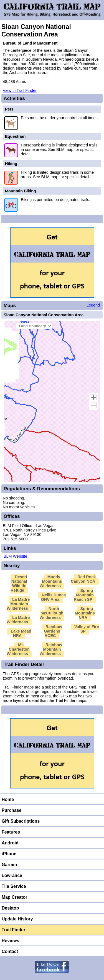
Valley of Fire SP (87, 629)
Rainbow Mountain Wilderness (51, 649)
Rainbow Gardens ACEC (53, 631)
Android (10, 843)
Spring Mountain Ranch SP (84, 595)
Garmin (9, 865)
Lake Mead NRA (21, 633)
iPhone (9, 854)
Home (8, 799)
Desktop (10, 908)
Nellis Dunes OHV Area (54, 597)
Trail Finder (13, 930)
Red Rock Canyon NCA (83, 579)
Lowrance (12, 875)
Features (11, 832)
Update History (17, 919)
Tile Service (14, 886)
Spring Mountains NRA (85, 613)
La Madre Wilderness (18, 620)
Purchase (12, 810)
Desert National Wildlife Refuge (19, 584)
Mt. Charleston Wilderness (18, 649)
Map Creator (14, 897)
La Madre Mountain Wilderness (18, 604)
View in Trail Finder (20, 90)
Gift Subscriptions (21, 821)
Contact (10, 951)
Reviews (10, 941)
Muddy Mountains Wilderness (51, 581)
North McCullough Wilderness (52, 613)
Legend (93, 305)
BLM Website (15, 556)
